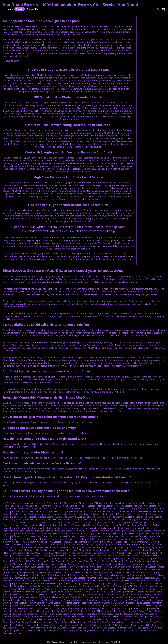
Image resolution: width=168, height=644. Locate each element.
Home (10, 9)
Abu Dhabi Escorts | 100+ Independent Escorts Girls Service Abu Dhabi (70, 5)
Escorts (20, 9)
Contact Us (32, 9)
